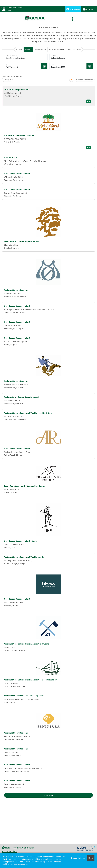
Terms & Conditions (23, 848)
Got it (91, 858)
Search (19, 50)
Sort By (7, 80)
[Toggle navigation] (72, 19)
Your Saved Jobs (74, 50)
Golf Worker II (11, 158)
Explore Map (40, 50)
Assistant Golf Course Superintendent (22, 241)
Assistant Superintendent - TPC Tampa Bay (24, 696)
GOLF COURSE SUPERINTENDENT (19, 135)
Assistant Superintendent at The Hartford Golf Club (28, 413)
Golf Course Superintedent (17, 89)
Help (6, 848)
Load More (49, 795)
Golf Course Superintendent (17, 173)
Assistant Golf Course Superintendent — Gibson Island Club (31, 680)
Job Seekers (73, 9)
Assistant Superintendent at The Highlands (24, 557)
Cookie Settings (78, 858)
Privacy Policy (9, 851)
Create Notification (85, 80)
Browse (28, 50)
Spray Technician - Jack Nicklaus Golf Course (25, 486)
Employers (89, 9)
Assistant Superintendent (16, 290)
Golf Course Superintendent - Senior (21, 541)
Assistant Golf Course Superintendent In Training (27, 644)
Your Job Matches (57, 50)
